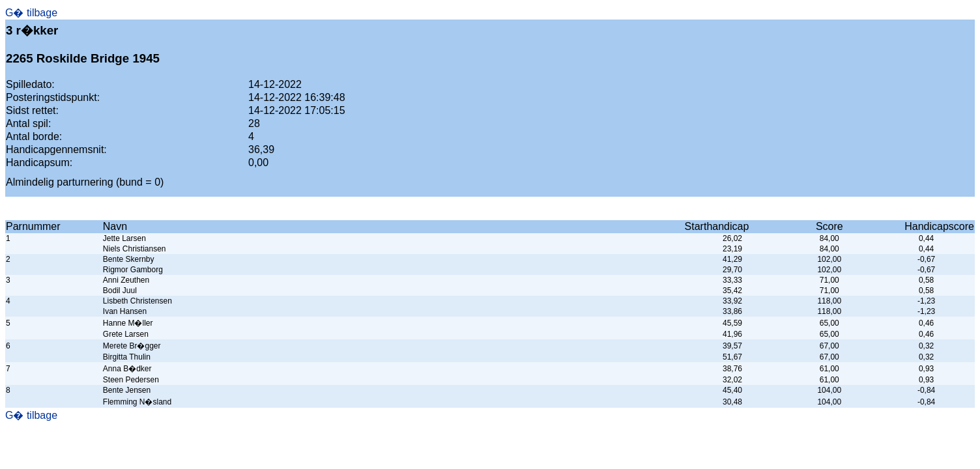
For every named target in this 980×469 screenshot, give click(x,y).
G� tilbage (31, 13)
